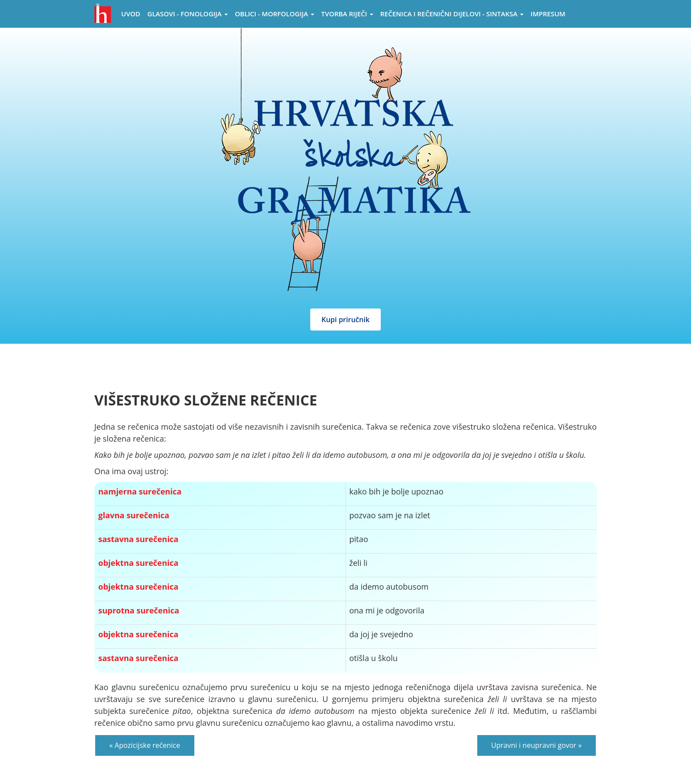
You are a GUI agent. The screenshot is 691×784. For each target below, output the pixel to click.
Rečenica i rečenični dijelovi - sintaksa (452, 14)
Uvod (131, 14)
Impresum (548, 14)
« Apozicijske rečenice (145, 745)
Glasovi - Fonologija (188, 14)
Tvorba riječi (347, 14)
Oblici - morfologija (275, 14)
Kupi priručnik (345, 320)
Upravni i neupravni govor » (537, 745)
